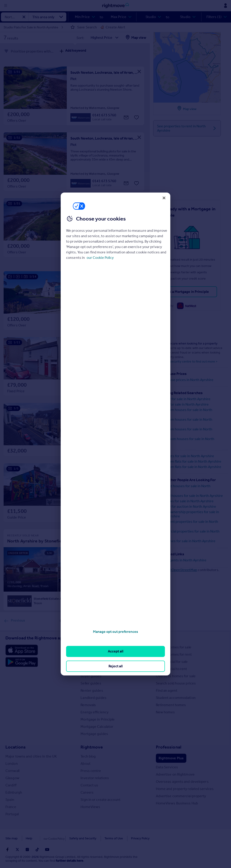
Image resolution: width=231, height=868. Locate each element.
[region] (115, 434)
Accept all (116, 651)
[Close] (164, 198)
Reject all (116, 666)
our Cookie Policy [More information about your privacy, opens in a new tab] (100, 258)
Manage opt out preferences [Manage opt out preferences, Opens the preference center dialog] (115, 632)
